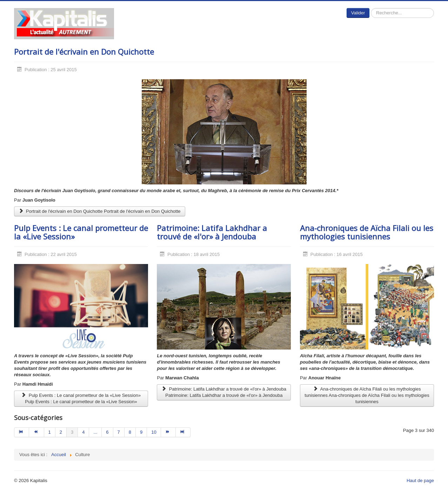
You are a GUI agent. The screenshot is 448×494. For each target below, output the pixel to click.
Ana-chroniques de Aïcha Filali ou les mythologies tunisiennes (367, 232)
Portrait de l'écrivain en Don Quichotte (84, 52)
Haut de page (420, 481)
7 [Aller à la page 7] (119, 432)
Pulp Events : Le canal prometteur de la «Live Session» (81, 232)
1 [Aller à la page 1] (50, 432)
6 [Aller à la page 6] (107, 432)
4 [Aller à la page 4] (83, 432)
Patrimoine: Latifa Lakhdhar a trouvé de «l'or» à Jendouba (212, 232)
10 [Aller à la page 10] (154, 432)
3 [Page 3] (72, 432)
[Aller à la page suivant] (168, 432)
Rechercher (370, 8)
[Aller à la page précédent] (36, 432)
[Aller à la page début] (22, 432)
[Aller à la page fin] (183, 432)
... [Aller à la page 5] (95, 432)
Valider (358, 13)
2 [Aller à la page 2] (61, 432)
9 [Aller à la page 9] (141, 432)
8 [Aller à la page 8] (130, 432)
